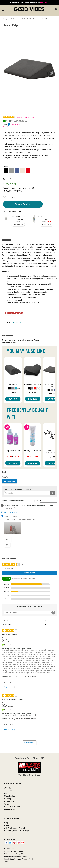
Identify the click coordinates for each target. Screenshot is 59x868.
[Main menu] (3, 9)
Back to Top (29, 743)
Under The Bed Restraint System (52, 452)
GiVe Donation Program (14, 854)
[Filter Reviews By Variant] (24, 625)
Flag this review (9, 687)
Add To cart (23, 204)
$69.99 (52, 457)
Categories (6, 19)
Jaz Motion (13, 385)
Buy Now (13, 399)
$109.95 (13, 393)
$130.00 (52, 394)
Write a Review (29, 117)
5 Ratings (19, 117)
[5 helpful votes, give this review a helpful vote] (5, 682)
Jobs (6, 862)
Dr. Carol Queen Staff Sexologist (17, 831)
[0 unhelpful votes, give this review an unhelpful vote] (11, 682)
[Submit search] (52, 493)
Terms (7, 804)
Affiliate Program (11, 848)
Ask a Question (8, 127)
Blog (6, 823)
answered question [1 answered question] (17, 124)
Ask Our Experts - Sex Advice (16, 828)
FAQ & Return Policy (13, 807)
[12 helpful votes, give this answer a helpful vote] (8, 539)
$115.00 (33, 393)
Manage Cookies (11, 809)
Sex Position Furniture (31, 19)
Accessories (17, 19)
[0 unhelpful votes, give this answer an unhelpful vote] (7, 545)
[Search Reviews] (29, 613)
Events (7, 825)
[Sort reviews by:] (24, 620)
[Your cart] (55, 10)
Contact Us (9, 793)
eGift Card (8, 788)
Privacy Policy (10, 801)
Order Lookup (10, 796)
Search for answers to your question (18, 489)
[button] (6, 171)
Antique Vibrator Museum (14, 851)
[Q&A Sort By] (48, 501)
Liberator (17, 323)
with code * (29, 2)
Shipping (8, 799)
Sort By (36, 501)
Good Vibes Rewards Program (16, 856)
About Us (8, 791)
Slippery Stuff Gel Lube (33, 451)
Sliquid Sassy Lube (13, 451)
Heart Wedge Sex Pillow (33, 385)
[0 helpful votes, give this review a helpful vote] (5, 725)
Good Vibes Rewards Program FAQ (18, 859)
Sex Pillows (46, 19)
